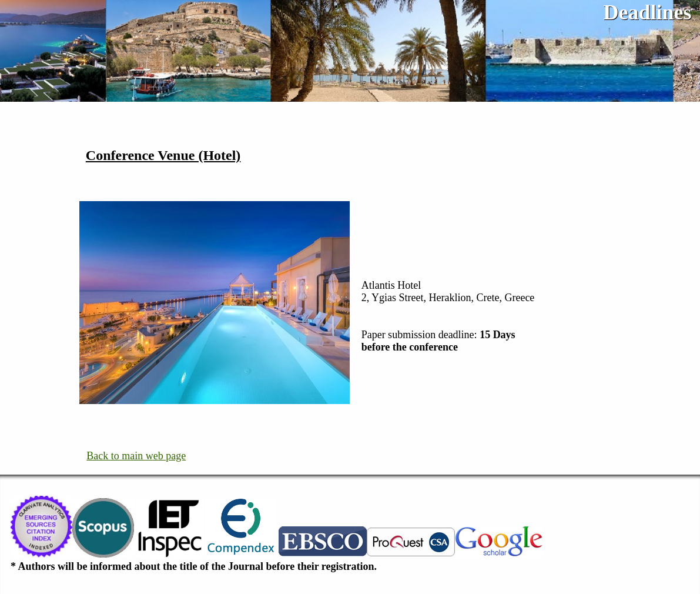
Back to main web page (136, 456)
